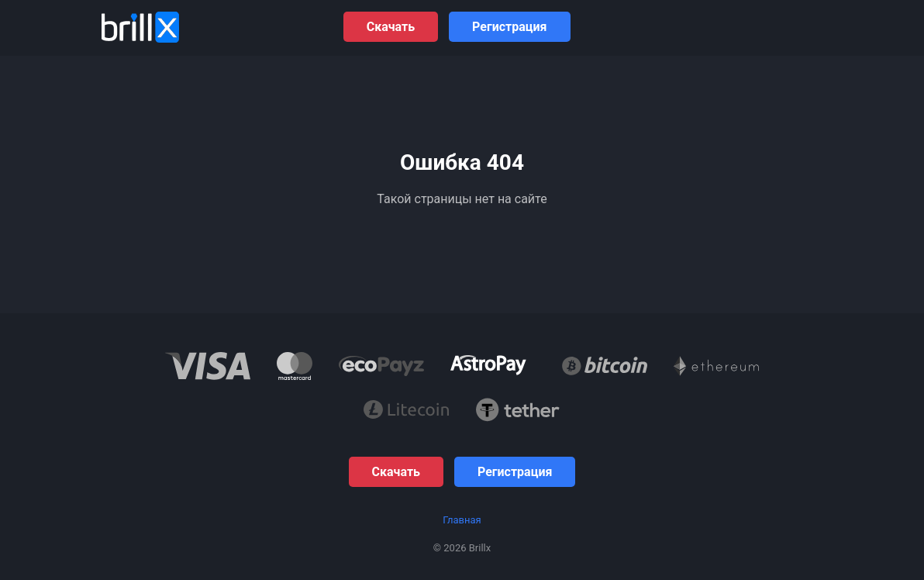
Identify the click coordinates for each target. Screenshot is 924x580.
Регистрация (509, 27)
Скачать (391, 27)
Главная (462, 520)
